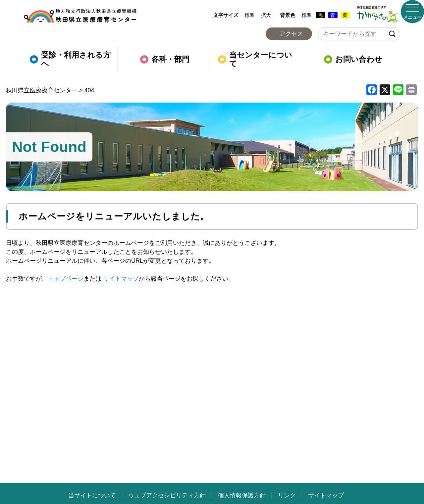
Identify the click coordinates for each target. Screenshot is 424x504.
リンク (287, 495)
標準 (249, 15)
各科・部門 (165, 59)
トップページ (66, 279)
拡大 (266, 15)
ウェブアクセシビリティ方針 (167, 495)
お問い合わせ (353, 59)
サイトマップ (120, 279)
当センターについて (255, 59)
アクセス (291, 34)
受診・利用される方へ (70, 59)
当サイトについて (92, 495)
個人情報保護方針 (242, 495)
